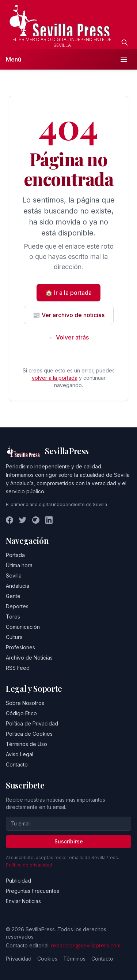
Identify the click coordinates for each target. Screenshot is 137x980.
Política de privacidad (29, 865)
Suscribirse (69, 841)
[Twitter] (23, 520)
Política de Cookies (29, 734)
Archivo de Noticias (29, 658)
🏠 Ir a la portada (68, 293)
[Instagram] (36, 520)
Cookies (47, 959)
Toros (13, 617)
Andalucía (18, 586)
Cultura (14, 637)
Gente (13, 596)
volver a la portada (55, 378)
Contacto (17, 764)
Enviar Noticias (23, 901)
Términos (74, 959)
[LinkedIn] (49, 520)
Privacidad (19, 959)
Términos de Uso (26, 744)
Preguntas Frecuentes (33, 891)
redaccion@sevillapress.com (86, 945)
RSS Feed (18, 668)
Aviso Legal (20, 754)
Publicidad (18, 881)
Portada (15, 555)
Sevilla (14, 576)
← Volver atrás (69, 337)
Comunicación (23, 627)
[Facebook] (9, 520)
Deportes (17, 606)
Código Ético (21, 713)
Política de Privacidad (32, 723)
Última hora (19, 565)
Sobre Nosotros (25, 703)
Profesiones (20, 647)
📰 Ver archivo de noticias (69, 315)
